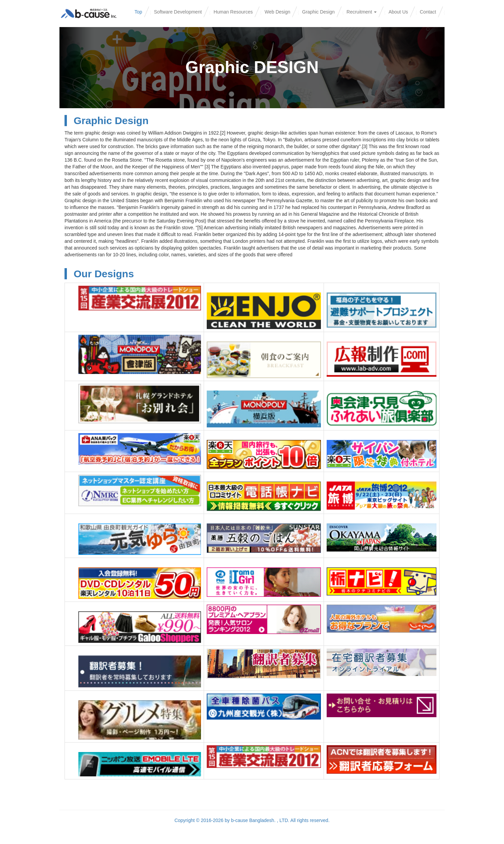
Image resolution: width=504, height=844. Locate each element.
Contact (428, 12)
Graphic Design (318, 12)
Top (138, 12)
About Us (398, 12)
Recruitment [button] (362, 12)
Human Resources (233, 12)
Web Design (277, 12)
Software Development (178, 12)
